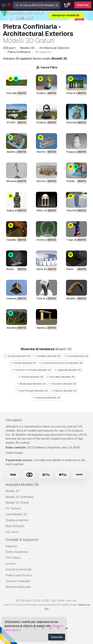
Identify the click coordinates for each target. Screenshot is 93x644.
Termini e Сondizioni (18, 581)
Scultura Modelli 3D (18, 356)
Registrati (83, 5)
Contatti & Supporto (22, 540)
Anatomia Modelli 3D (46, 398)
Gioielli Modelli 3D (31, 377)
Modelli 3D (12, 491)
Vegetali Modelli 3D (68, 370)
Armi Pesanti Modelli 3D (32, 391)
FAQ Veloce (13, 558)
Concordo (57, 637)
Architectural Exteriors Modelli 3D (61, 363)
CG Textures (13, 508)
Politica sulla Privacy (19, 575)
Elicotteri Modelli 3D (63, 384)
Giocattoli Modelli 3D (61, 377)
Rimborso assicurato (18, 587)
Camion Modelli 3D (64, 391)
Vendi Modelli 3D (16, 514)
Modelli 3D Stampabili (19, 497)
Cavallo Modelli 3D (23, 363)
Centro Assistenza (17, 552)
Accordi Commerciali (18, 569)
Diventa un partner (17, 520)
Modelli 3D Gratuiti (17, 503)
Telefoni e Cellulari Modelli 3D (32, 370)
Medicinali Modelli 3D (31, 384)
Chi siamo (14, 420)
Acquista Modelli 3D (22, 485)
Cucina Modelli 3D (76, 356)
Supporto (11, 546)
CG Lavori (12, 532)
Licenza (10, 564)
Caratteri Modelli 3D (47, 356)
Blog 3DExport (15, 526)
